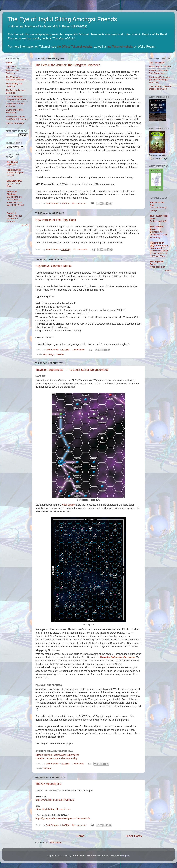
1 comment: (79, 764)
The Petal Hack (157, 63)
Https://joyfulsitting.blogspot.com (53, 809)
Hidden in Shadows (12, 193)
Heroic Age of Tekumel (160, 66)
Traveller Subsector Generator (117, 657)
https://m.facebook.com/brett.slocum (55, 800)
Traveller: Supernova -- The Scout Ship (56, 758)
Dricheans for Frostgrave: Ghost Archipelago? (158, 235)
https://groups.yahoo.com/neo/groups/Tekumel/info (63, 818)
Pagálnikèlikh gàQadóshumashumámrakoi (159, 246)
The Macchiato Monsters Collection (15, 78)
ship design (49, 354)
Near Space (68, 505)
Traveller (60, 354)
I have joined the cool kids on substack (14, 219)
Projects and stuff (158, 221)
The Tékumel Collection (12, 72)
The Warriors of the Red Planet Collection (16, 118)
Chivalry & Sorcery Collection (15, 105)
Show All (25, 225)
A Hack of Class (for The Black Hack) (159, 72)
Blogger (125, 856)
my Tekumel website (120, 47)
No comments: (80, 203)
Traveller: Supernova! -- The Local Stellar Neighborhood (72, 370)
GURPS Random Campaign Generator (16, 98)
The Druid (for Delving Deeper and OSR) (160, 88)
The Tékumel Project (157, 228)
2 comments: (79, 350)
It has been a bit (157, 267)
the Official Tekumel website (75, 47)
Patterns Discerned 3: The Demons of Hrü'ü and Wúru (159, 253)
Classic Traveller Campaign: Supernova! (57, 755)
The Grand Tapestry (12, 163)
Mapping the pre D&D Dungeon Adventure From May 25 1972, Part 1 (15, 202)
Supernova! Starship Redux (53, 266)
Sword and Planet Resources (15, 111)
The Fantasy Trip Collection (14, 85)
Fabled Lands (14, 170)
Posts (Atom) (55, 843)
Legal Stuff (11, 66)
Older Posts (134, 836)
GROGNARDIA (14, 181)
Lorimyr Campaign (15, 123)
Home (80, 836)
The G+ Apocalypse (48, 784)
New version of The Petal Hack (56, 220)
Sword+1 (11, 213)
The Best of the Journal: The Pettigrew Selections (68, 65)
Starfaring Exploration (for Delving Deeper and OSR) (160, 80)
